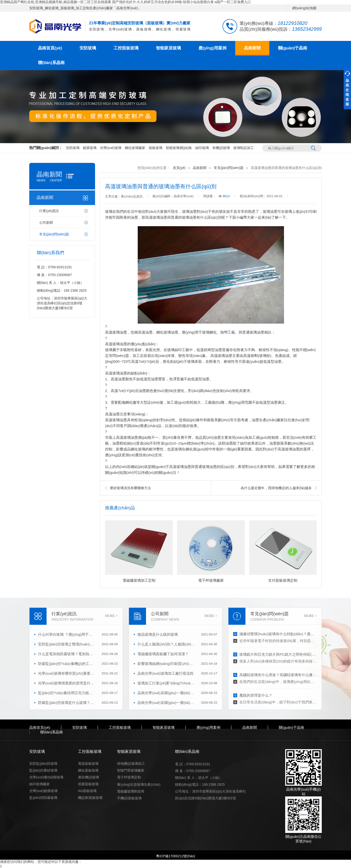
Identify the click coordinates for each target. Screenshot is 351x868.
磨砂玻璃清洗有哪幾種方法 (130, 488)
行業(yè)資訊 (49, 211)
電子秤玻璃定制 (129, 777)
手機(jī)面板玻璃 (129, 798)
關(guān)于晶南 (293, 48)
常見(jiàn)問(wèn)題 (54, 234)
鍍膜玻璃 (90, 148)
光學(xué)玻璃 (111, 148)
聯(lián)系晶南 (51, 63)
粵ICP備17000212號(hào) (175, 856)
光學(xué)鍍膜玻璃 (43, 791)
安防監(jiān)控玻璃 (43, 764)
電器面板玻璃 (88, 764)
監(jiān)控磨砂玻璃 (43, 770)
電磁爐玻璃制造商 (131, 791)
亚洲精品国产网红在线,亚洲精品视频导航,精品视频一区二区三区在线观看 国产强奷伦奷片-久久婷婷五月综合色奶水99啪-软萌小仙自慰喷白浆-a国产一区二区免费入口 (125, 2)
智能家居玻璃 (168, 48)
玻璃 (288, 211)
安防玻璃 (88, 48)
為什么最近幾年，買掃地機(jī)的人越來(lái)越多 (276, 488)
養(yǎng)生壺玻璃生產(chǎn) (139, 784)
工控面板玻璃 (126, 48)
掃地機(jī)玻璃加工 (131, 764)
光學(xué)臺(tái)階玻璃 (46, 777)
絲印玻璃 (202, 148)
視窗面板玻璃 (88, 784)
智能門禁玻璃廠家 (131, 770)
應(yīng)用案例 (212, 48)
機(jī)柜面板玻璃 (90, 798)
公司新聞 (46, 223)
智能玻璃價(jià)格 (179, 148)
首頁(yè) (179, 168)
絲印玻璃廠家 (39, 784)
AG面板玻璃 (87, 791)
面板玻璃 (156, 148)
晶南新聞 (252, 48)
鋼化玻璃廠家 (135, 148)
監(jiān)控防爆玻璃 (43, 798)
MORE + (111, 616)
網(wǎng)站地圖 (304, 8)
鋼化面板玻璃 (88, 770)
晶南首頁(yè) (50, 48)
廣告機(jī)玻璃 (88, 777)
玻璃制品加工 (244, 148)
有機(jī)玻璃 (221, 148)
